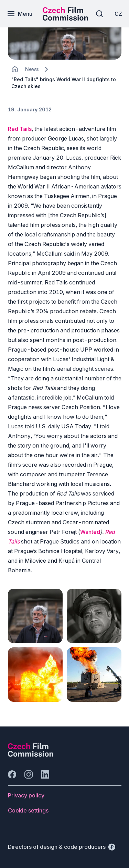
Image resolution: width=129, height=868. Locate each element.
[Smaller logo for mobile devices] (65, 19)
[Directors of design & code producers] (62, 847)
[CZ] (118, 14)
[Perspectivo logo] (31, 755)
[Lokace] (32, 69)
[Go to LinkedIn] (45, 774)
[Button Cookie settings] (28, 810)
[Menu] (20, 14)
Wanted (90, 532)
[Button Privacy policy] (26, 795)
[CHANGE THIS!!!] (15, 69)
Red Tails (20, 129)
